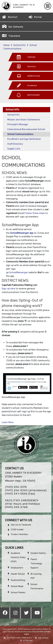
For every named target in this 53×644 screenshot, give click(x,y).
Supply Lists (14, 149)
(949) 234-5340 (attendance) (26, 490)
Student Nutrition (19, 534)
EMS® (47, 632)
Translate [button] (14, 36)
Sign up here (8, 289)
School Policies (18, 592)
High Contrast (43, 638)
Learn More (8, 422)
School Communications (20, 134)
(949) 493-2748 (16, 507)
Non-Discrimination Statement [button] (19, 638)
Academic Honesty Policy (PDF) (18, 557)
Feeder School (18, 574)
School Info (20, 45)
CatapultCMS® (37, 632)
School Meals (17, 586)
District (13, 17)
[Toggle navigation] (48, 6)
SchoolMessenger (19, 272)
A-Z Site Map (26, 641)
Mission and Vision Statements (24, 120)
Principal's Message (18, 124)
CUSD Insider (17, 530)
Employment (17, 568)
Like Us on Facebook (21, 525)
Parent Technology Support (36, 564)
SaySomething (18, 580)
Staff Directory (15, 144)
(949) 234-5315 (16, 487)
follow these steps (35, 213)
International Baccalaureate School (26, 129)
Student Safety (38, 553)
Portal (38, 17)
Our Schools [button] (16, 27)
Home (6, 45)
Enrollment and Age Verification (24, 139)
